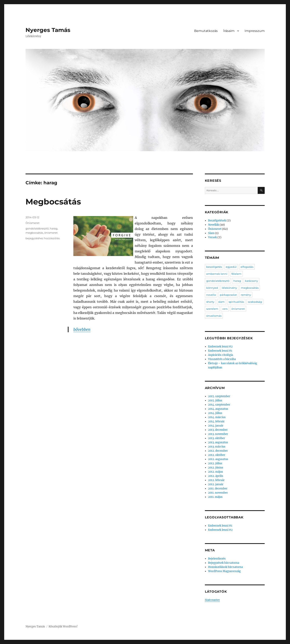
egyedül (231, 267)
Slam (211, 233)
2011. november (218, 493)
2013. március (217, 447)
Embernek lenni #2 (220, 347)
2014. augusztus (218, 409)
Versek (212, 237)
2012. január (216, 484)
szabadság (255, 302)
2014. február (216, 421)
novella (211, 295)
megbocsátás (34, 233)
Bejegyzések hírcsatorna (224, 563)
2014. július (215, 413)
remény (246, 295)
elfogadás (247, 267)
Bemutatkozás (206, 31)
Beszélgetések (217, 221)
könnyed (212, 288)
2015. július (215, 400)
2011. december (218, 489)
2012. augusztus (218, 459)
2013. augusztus (218, 442)
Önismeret (32, 223)
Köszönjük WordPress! (63, 627)
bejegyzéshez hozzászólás (43, 238)
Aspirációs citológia (221, 355)
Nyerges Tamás (48, 30)
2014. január (216, 426)
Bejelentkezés (217, 559)
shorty (210, 302)
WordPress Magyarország (224, 571)
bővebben (82, 329)
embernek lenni (217, 274)
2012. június (216, 468)
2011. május (215, 497)
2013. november (218, 434)
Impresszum (255, 31)
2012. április (216, 476)
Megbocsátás (53, 202)
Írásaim (229, 31)
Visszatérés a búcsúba (222, 359)
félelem (236, 274)
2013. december (218, 430)
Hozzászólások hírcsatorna (225, 567)
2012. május (216, 472)
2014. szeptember (219, 405)
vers (225, 309)
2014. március (217, 417)
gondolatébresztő (37, 228)
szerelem (212, 309)
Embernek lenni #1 (220, 351)
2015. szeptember (219, 396)
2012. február (216, 480)
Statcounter (212, 600)
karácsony (251, 281)
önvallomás (214, 316)
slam (221, 302)
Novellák (214, 225)
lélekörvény (229, 288)
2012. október (217, 455)
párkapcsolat (228, 295)
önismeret (51, 233)
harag (54, 228)
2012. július (215, 463)
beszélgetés (214, 267)
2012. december (218, 451)
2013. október (217, 438)
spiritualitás (236, 302)
